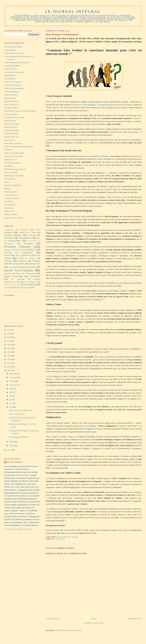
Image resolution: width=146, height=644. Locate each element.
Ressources (35, 264)
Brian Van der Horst (75, 283)
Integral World (10, 205)
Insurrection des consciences (17, 255)
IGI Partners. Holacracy (13, 163)
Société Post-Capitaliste (19, 270)
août (11, 389)
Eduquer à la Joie (11, 159)
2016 (9, 352)
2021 (9, 334)
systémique (74, 269)
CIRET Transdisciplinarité (14, 153)
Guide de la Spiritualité (13, 82)
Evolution (60, 539)
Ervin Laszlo (51, 102)
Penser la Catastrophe (17, 414)
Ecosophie (32, 235)
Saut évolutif (13, 267)
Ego (39, 238)
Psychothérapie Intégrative (14, 72)
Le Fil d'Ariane (10, 179)
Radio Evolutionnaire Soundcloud (17, 62)
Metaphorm (9, 166)
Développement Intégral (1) (19, 437)
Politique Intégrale (11, 108)
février (12, 442)
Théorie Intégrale (28, 284)
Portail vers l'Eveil (11, 101)
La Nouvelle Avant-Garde (14, 53)
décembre (13, 374)
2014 (9, 359)
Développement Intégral (13, 47)
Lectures (8, 261)
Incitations (8, 253)
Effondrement (25, 238)
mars (11, 407)
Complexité (24, 230)
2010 (9, 450)
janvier (12, 445)
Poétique (36, 261)
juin (11, 396)
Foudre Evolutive (11, 69)
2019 (9, 341)
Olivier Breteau (15, 462)
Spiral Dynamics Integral (14, 218)
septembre (13, 385)
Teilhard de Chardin (10, 285)
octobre (12, 381)
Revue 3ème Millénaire (13, 185)
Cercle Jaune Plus (11, 114)
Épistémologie (32, 241)
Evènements (9, 244)
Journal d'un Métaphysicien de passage (19, 146)
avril (11, 403)
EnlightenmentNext (70, 465)
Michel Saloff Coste (12, 137)
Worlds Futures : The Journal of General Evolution (66, 108)
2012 (9, 367)
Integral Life (9, 211)
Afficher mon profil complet (18, 529)
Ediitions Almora (11, 127)
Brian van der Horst (12, 105)
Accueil (94, 618)
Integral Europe (10, 121)
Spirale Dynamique (11, 124)
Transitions (8, 287)
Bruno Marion (10, 140)
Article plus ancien (135, 618)
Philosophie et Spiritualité (14, 176)
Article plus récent (53, 618)
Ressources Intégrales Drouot (15, 169)
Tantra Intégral (10, 50)
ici (106, 283)
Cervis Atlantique (11, 172)
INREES (8, 189)
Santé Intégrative (11, 192)
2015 (9, 356)
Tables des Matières (28, 282)
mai (11, 400)
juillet (12, 392)
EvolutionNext (10, 79)
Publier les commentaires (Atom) (69, 630)
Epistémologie (14, 241)
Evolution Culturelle (18, 247)
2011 (9, 370)
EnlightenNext (91, 429)
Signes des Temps (28, 267)
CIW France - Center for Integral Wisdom (20, 111)
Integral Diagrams (11, 214)
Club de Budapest (11, 95)
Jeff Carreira (9, 208)
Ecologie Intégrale (13, 235)
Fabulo (7, 182)
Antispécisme (9, 230)
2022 (9, 330)
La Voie (84, 165)
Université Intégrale (12, 92)
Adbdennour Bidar (11, 134)
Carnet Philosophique (12, 66)
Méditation (22, 261)
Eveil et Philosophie (12, 130)
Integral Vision (10, 98)
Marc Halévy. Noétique (13, 143)
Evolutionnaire (29, 250)
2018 (9, 345)
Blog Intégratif (10, 75)
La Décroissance (10, 195)
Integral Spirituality (60, 468)
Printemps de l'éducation (13, 156)
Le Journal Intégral (73, 12)
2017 (9, 348)
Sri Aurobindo (18, 279)
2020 (9, 337)
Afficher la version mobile (94, 623)
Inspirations (28, 252)
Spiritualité (35, 276)
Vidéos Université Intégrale (14, 88)
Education (9, 238)
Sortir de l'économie (26, 273)
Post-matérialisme (17, 264)
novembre (13, 377)
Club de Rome (75, 216)
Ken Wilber (118, 286)
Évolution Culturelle (11, 250)
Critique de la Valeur (12, 198)
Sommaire (8, 274)
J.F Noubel (8, 150)
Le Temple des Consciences (15, 117)
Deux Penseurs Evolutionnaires (21, 410)
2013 (9, 363)
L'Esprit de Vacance (27, 258)
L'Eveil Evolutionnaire (13, 85)
